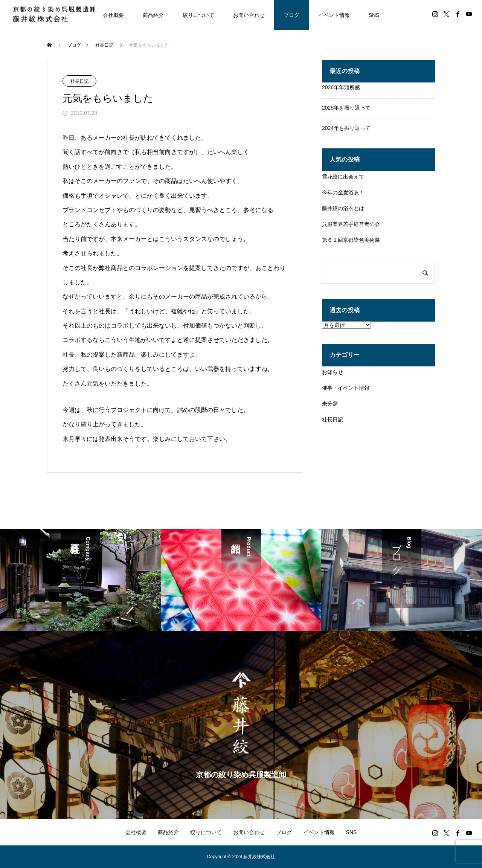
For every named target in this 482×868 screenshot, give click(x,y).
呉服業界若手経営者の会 (351, 224)
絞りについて (198, 15)
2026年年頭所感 (341, 87)
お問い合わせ (249, 15)
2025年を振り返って (346, 108)
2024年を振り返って (346, 128)
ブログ (291, 15)
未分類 (330, 404)
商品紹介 (153, 15)
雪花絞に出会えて (343, 177)
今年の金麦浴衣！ (343, 192)
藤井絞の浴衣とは (343, 208)
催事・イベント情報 (346, 388)
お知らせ (333, 372)
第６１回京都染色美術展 (351, 240)
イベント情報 (334, 15)
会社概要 (113, 15)
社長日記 (79, 81)
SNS (374, 15)
